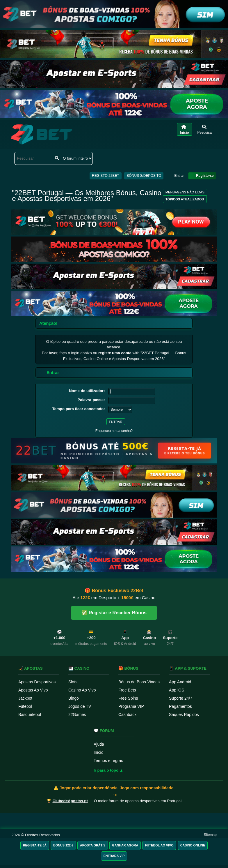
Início (98, 752)
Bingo (74, 698)
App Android (180, 682)
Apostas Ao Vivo (33, 690)
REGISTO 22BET (106, 176)
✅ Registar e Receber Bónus (114, 613)
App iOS (177, 690)
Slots (73, 682)
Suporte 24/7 (181, 698)
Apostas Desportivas (37, 682)
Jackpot (25, 698)
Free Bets (127, 690)
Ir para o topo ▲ (108, 770)
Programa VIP (131, 706)
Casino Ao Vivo (82, 690)
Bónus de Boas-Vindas (139, 682)
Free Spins (128, 698)
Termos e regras (108, 761)
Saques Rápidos (184, 714)
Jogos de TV (80, 706)
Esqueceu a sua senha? (114, 431)
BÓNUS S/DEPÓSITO (144, 176)
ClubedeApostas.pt (70, 801)
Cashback (127, 714)
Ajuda (99, 744)
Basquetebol (30, 714)
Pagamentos (180, 706)
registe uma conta (115, 353)
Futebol (25, 706)
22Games (77, 714)
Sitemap (210, 835)
